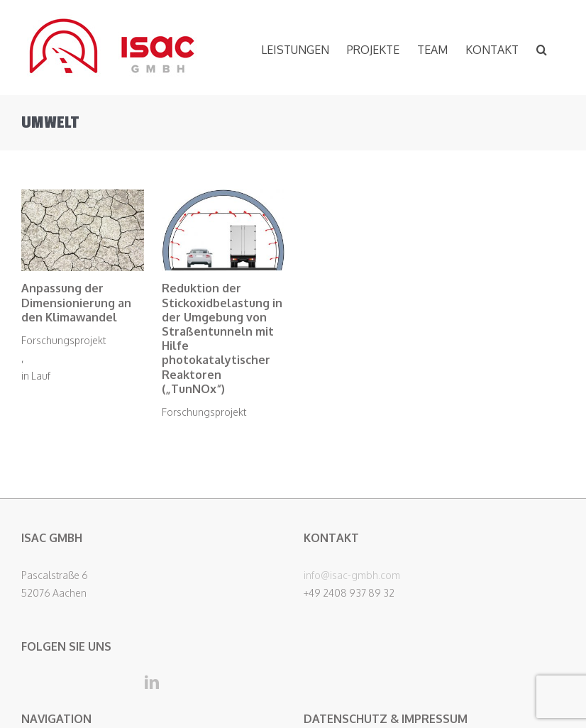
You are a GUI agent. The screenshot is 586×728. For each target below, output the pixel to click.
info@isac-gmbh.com (352, 575)
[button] (542, 48)
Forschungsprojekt (63, 340)
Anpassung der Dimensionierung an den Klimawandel (76, 302)
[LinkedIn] (152, 683)
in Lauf (36, 376)
